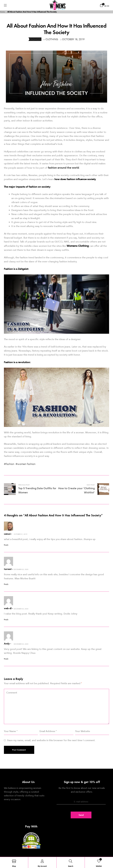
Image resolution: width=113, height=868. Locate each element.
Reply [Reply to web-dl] (6, 620)
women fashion (26, 464)
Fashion (35, 39)
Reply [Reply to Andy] (6, 659)
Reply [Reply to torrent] (6, 584)
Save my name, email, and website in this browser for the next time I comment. (51, 740)
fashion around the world (63, 168)
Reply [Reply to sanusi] (6, 545)
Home (2, 12)
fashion (10, 464)
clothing (52, 39)
